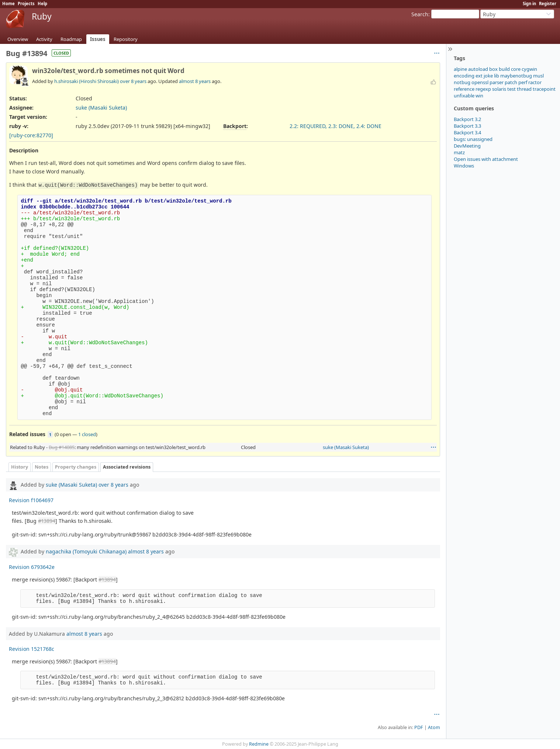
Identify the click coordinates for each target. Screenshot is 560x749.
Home (8, 4)
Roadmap (71, 39)
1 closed (87, 434)
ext (479, 76)
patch (511, 82)
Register (548, 4)
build (504, 69)
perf (523, 82)
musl (538, 76)
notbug (462, 82)
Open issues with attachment (486, 159)
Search (420, 14)
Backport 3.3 (467, 126)
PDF (419, 727)
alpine (460, 69)
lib (497, 76)
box (493, 69)
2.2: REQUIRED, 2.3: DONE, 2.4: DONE (336, 126)
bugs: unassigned (473, 139)
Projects (26, 4)
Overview (18, 39)
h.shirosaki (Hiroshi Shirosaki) (87, 81)
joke (488, 76)
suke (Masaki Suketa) (101, 108)
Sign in (529, 4)
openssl (480, 82)
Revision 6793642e (32, 567)
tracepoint (544, 89)
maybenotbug (516, 76)
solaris (499, 89)
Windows (464, 166)
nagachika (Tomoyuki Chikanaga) (86, 551)
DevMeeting (467, 146)
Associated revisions (127, 467)
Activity (44, 39)
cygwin (529, 69)
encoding (464, 76)
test (511, 89)
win (479, 96)
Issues (98, 39)
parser (497, 82)
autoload (478, 69)
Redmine (259, 744)
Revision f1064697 (31, 500)
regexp (483, 89)
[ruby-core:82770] (31, 135)
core (516, 69)
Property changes (76, 467)
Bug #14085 (62, 447)
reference (464, 89)
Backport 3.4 (467, 132)
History (20, 467)
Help (42, 4)
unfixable (464, 96)
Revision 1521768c (32, 649)
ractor (535, 82)
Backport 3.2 (467, 119)
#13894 (47, 521)
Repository (126, 39)
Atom (434, 727)
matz (459, 152)
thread (524, 89)
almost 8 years (195, 81)
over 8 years (133, 81)
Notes (42, 467)
